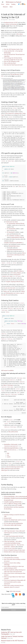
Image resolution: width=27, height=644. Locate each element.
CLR (14, 588)
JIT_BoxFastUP (11, 232)
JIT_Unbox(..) (20, 271)
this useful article (13, 429)
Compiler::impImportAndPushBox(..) (14, 242)
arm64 (9, 454)
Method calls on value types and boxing (14, 549)
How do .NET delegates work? (12, 61)
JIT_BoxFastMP (11, 228)
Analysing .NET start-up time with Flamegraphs (11, 630)
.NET (11, 588)
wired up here (17, 274)
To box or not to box (9, 545)
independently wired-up (18, 237)
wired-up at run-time (12, 221)
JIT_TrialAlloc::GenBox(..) (14, 235)
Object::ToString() (8, 384)
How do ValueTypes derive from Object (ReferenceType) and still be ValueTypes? (12, 466)
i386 (8, 451)
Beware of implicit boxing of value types (14, 547)
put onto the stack (10, 287)
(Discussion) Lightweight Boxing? (13, 522)
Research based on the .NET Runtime (13, 639)
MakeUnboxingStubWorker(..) (12, 445)
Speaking (13, 4)
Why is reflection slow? (10, 63)
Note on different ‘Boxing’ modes (13, 501)
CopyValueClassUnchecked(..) (15, 249)
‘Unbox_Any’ (6, 291)
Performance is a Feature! (13, 2)
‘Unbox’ (23, 291)
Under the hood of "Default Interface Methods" (12, 634)
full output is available (7, 369)
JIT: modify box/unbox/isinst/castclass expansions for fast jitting (14, 504)
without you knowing (11, 24)
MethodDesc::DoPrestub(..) (11, 442)
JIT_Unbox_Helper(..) (17, 272)
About (11, 7)
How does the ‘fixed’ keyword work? (13, 65)
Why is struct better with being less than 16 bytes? (16, 254)
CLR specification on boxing (11, 555)
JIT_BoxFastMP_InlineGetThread (16, 223)
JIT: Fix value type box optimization (13, 520)
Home (3, 4)
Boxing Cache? (8, 515)
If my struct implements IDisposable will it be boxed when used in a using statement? (15, 579)
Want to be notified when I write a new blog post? (13, 601)
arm (8, 452)
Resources (5, 7)
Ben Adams (20, 34)
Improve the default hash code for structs (15, 517)
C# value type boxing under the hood (14, 533)
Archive (8, 4)
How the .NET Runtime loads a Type (13, 49)
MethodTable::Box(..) (14, 246)
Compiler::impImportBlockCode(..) (15, 281)
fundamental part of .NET (11, 22)
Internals (18, 588)
